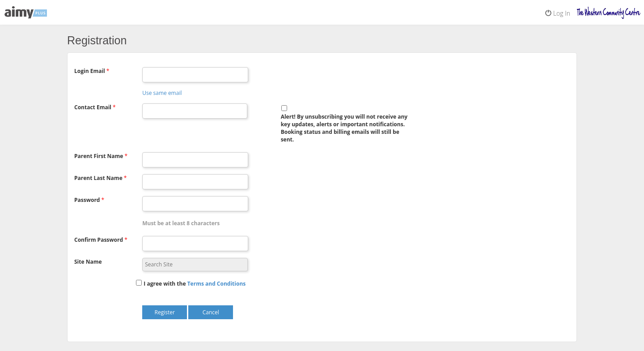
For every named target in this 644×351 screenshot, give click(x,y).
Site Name (88, 262)
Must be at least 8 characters (181, 223)
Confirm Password (99, 240)
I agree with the (165, 284)
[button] (217, 284)
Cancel (211, 312)
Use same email (162, 93)
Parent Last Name (98, 178)
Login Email (90, 71)
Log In (558, 13)
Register (165, 312)
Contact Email (93, 107)
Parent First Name (99, 156)
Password (87, 200)
